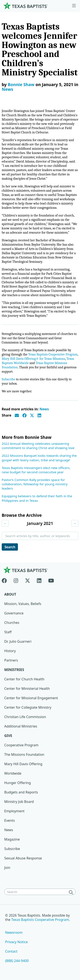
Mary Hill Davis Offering (23, 764)
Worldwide (13, 773)
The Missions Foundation (24, 754)
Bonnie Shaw (21, 84)
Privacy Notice (16, 942)
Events (9, 820)
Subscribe (8, 379)
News (7, 89)
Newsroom (14, 932)
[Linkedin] (39, 580)
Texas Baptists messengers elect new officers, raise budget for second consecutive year (36, 470)
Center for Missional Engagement (31, 698)
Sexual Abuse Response (23, 858)
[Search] (72, 892)
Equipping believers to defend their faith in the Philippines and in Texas (37, 498)
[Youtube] (51, 580)
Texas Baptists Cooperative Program (53, 354)
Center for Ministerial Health (27, 689)
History (10, 651)
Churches (12, 623)
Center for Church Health (24, 679)
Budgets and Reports (21, 792)
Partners (11, 660)
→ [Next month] (75, 523)
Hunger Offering (17, 783)
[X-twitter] (28, 580)
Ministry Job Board (19, 802)
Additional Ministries (21, 726)
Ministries (14, 670)
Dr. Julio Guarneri (18, 641)
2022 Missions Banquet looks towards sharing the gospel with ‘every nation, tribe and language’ (39, 458)
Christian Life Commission (25, 717)
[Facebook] (6, 580)
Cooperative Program (21, 745)
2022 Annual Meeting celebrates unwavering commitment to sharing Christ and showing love (38, 446)
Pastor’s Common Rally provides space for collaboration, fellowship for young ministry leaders (35, 484)
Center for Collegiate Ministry (28, 707)
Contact (11, 951)
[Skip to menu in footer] (74, 6)
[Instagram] (16, 580)
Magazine (12, 839)
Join (7, 868)
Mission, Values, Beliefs (23, 604)
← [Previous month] (5, 523)
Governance (14, 613)
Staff (8, 632)
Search (10, 547)
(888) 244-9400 (17, 961)
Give (8, 736)
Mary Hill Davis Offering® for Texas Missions (33, 359)
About (10, 594)
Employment (14, 811)
